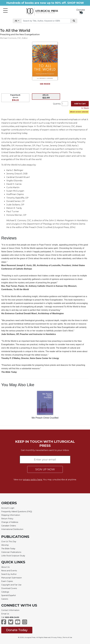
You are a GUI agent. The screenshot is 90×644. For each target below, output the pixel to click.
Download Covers (9, 588)
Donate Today (17, 630)
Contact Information (10, 610)
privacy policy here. (33, 480)
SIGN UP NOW (45, 469)
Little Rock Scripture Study (13, 556)
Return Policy (7, 519)
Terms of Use (67, 637)
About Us (5, 567)
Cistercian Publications (11, 552)
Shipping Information (11, 515)
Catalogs (5, 592)
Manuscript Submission (12, 578)
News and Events (9, 571)
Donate (81, 10)
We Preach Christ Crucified (45, 418)
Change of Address (10, 522)
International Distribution (12, 529)
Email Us (5, 614)
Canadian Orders (9, 526)
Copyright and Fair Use (11, 585)
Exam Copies (7, 581)
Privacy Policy (57, 637)
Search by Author (9, 574)
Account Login (8, 508)
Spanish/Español (8, 595)
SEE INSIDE (45, 84)
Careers (5, 599)
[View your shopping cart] (81, 13)
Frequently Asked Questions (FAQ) (17, 512)
